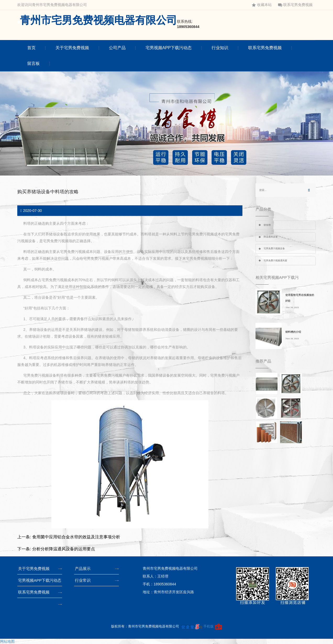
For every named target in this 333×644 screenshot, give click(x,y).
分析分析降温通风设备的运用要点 (64, 549)
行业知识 (220, 48)
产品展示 (84, 569)
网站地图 (7, 641)
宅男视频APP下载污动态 (169, 48)
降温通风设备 (271, 237)
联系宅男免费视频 (295, 5)
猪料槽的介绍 (293, 332)
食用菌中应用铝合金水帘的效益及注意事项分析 (76, 537)
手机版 (209, 626)
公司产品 (117, 48)
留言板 (34, 63)
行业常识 (84, 580)
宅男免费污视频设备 (274, 248)
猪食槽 (267, 225)
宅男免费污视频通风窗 (275, 261)
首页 (31, 48)
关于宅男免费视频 (72, 48)
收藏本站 (262, 5)
